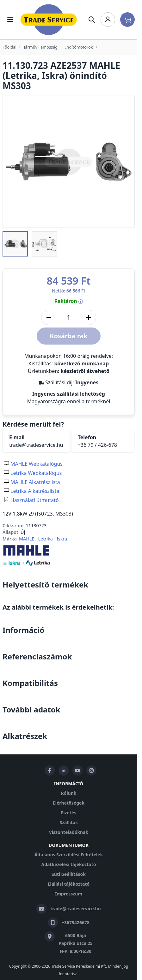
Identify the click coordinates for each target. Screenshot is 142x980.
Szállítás (68, 822)
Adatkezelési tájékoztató (68, 864)
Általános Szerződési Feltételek (69, 855)
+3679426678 (76, 922)
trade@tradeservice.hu (36, 445)
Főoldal (9, 47)
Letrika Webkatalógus (36, 473)
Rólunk (69, 793)
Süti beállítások (69, 874)
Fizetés (69, 813)
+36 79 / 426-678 (97, 445)
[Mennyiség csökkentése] (49, 317)
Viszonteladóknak (69, 832)
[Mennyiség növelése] (89, 317)
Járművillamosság (41, 47)
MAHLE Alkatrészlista (35, 482)
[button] (15, 244)
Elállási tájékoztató (69, 884)
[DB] (69, 317)
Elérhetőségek (69, 803)
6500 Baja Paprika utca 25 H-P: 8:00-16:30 (76, 943)
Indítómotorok (79, 47)
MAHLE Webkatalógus (37, 464)
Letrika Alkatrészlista (35, 491)
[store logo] (49, 20)
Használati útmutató (35, 500)
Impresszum (69, 894)
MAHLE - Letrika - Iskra (43, 539)
